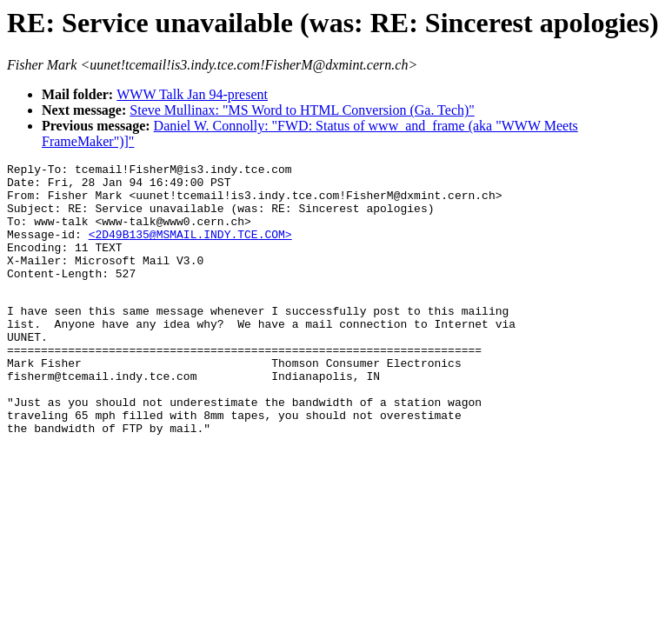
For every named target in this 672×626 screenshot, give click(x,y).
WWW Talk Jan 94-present (192, 94)
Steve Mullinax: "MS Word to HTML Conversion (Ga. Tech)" (302, 110)
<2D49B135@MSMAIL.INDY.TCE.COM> (190, 250)
